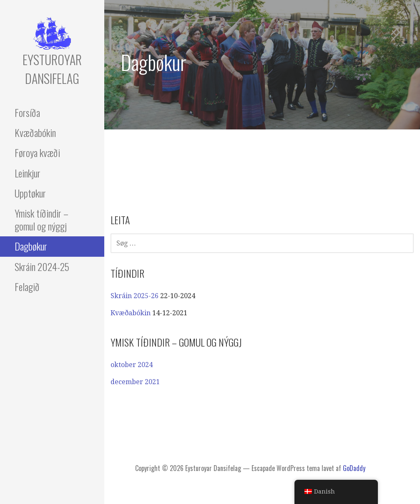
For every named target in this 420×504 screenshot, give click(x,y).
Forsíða (27, 112)
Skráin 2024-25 (42, 266)
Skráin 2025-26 (135, 296)
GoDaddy (354, 468)
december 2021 (135, 382)
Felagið (27, 286)
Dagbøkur (31, 246)
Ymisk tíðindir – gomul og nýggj (41, 219)
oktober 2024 (132, 365)
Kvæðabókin (35, 132)
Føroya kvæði (37, 152)
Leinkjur (28, 173)
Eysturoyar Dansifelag (52, 69)
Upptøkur (30, 193)
